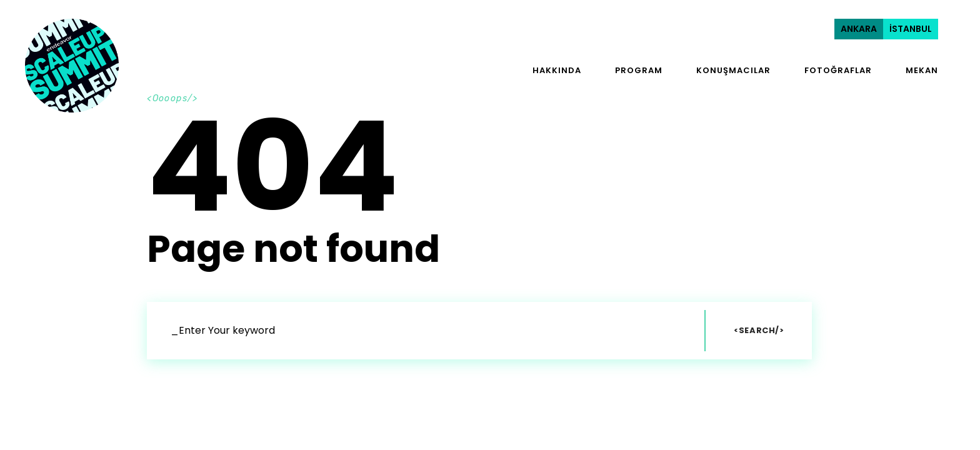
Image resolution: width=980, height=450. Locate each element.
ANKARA (859, 29)
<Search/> (759, 330)
